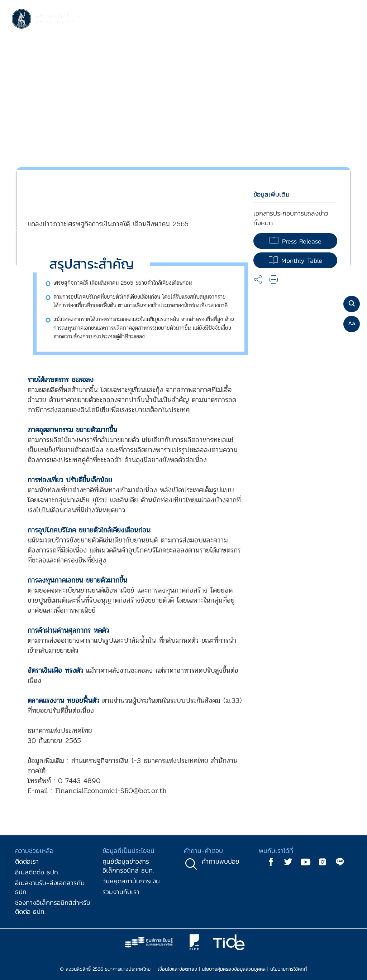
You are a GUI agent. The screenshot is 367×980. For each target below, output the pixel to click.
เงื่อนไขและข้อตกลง (177, 969)
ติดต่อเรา (27, 861)
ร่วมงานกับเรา (121, 892)
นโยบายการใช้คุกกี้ (289, 969)
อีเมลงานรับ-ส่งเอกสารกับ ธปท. (50, 887)
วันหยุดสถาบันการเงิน (131, 881)
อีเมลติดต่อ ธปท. (37, 872)
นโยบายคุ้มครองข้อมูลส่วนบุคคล (234, 969)
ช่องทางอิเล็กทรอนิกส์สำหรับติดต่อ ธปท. (53, 907)
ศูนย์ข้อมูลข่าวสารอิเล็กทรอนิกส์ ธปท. (128, 866)
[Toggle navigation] (348, 19)
